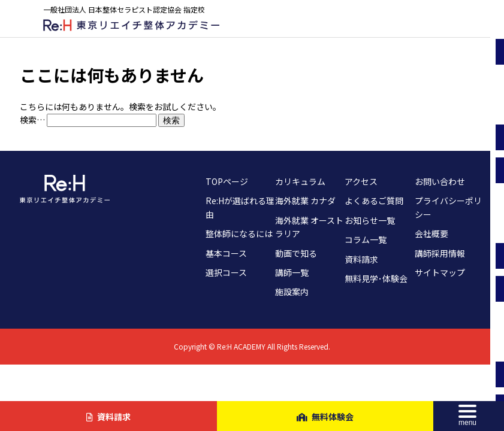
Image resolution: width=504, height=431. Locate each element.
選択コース (226, 272)
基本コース (226, 253)
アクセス (361, 181)
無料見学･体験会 (376, 278)
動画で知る (296, 253)
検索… (32, 120)
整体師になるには (239, 233)
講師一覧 (292, 272)
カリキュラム (300, 181)
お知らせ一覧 (370, 220)
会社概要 (431, 233)
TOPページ (227, 181)
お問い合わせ (440, 181)
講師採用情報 (440, 253)
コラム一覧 (366, 239)
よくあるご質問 (374, 201)
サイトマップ (440, 272)
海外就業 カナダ (305, 201)
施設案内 (292, 292)
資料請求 (361, 259)
